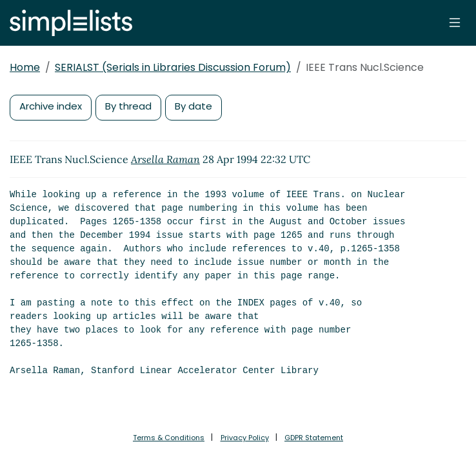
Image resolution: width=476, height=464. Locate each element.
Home (25, 67)
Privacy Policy (245, 438)
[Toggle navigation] (455, 23)
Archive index (51, 106)
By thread (128, 106)
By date (193, 106)
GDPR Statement (314, 438)
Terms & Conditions (169, 438)
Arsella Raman (165, 159)
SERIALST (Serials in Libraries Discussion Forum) (173, 67)
